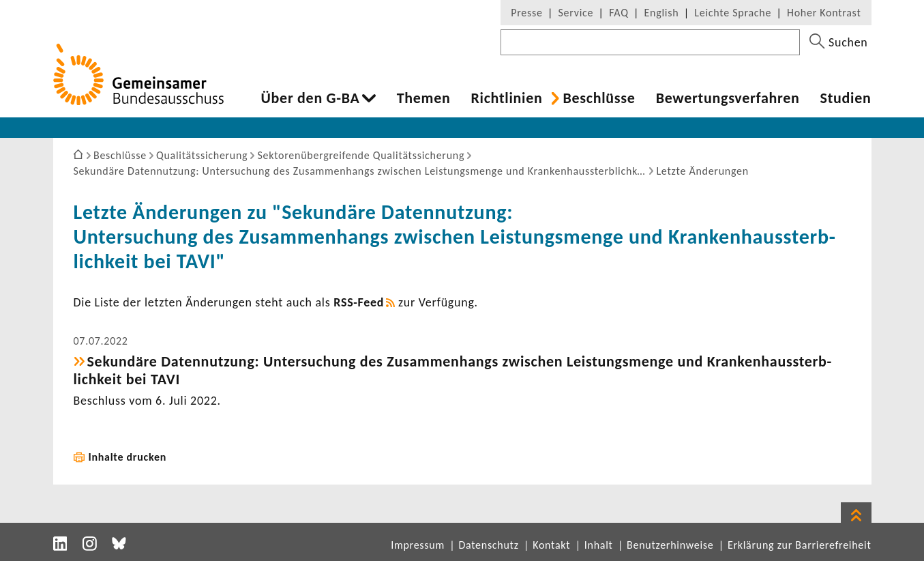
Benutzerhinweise (670, 545)
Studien (846, 98)
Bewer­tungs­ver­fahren (728, 98)
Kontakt (551, 545)
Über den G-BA (311, 98)
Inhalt (599, 545)
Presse (526, 13)
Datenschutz (488, 545)
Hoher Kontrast (824, 13)
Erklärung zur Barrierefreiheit (800, 545)
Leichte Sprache (733, 13)
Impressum (418, 545)
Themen (424, 98)
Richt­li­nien (506, 98)
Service (576, 13)
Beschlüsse (599, 98)
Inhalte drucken (128, 457)
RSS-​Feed (359, 302)
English (662, 13)
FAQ (619, 13)
